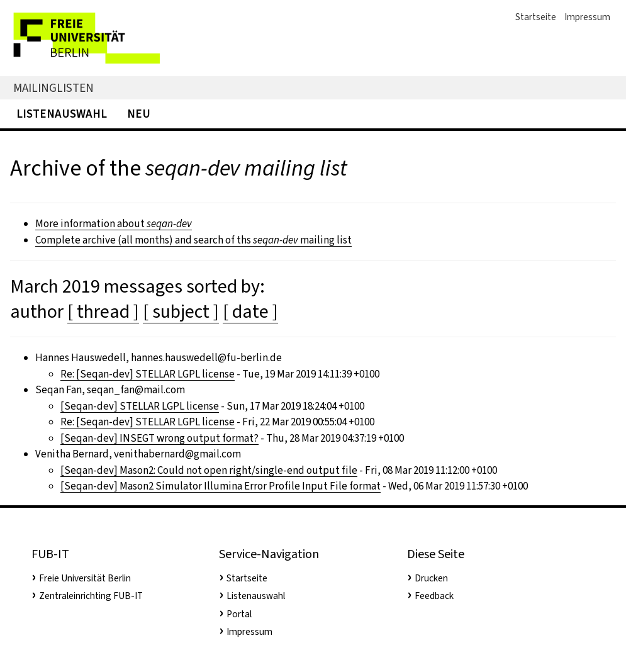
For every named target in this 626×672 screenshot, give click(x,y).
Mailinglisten (53, 88)
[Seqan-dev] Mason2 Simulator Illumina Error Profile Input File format (221, 486)
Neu (139, 114)
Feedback (434, 596)
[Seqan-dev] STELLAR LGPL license (140, 406)
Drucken (431, 578)
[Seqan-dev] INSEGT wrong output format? (159, 438)
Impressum (587, 17)
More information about (114, 224)
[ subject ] (181, 311)
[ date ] (250, 311)
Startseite (536, 17)
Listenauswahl (62, 114)
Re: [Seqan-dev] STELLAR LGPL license (148, 374)
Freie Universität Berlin (85, 578)
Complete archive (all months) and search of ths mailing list (193, 240)
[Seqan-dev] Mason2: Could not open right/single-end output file (209, 470)
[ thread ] (103, 311)
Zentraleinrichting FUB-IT (91, 596)
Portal (239, 614)
